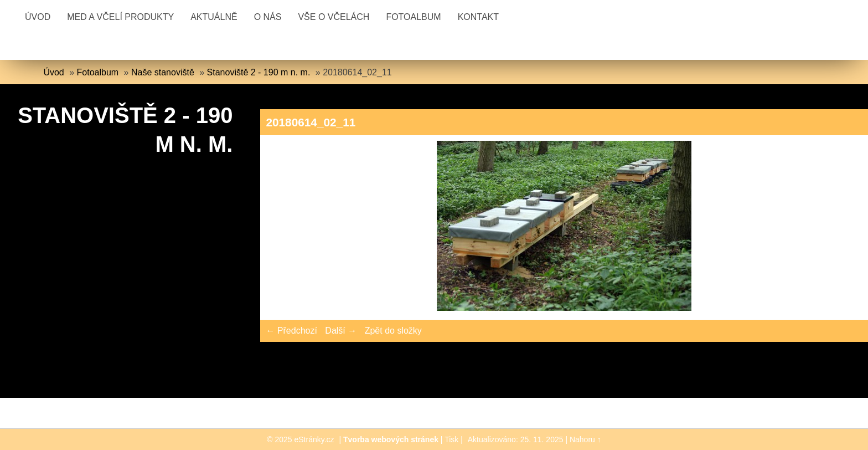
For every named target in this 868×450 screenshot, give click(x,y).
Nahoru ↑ (585, 439)
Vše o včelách (334, 17)
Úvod (38, 17)
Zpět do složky (393, 331)
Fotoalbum (413, 17)
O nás (268, 17)
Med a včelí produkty (120, 17)
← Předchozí (291, 331)
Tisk (451, 439)
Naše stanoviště (163, 72)
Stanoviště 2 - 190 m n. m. (259, 72)
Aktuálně (214, 17)
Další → (341, 331)
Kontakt (478, 17)
